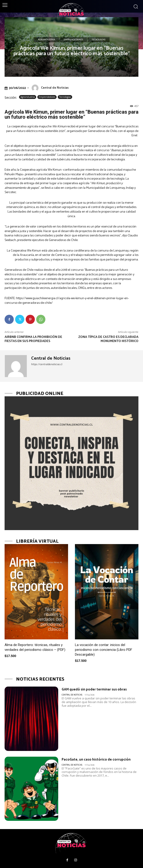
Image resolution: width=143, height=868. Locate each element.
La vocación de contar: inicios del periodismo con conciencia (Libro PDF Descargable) (104, 650)
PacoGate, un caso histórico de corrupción (96, 760)
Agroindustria (46, 40)
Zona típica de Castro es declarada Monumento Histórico (108, 339)
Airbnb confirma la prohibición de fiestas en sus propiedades (33, 339)
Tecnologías (99, 40)
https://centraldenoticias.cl (47, 364)
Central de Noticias (55, 88)
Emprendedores (73, 40)
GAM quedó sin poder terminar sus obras (94, 689)
